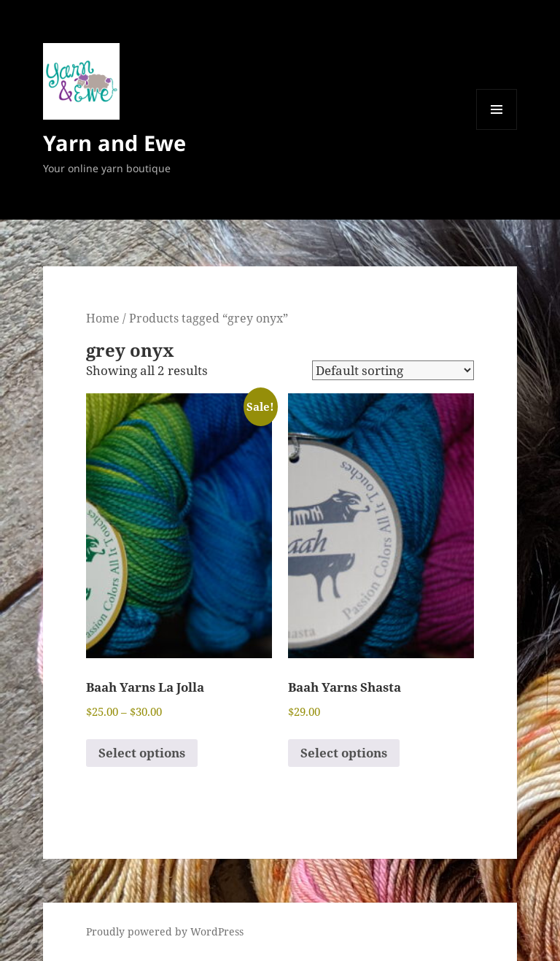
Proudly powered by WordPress (165, 931)
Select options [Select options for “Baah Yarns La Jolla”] (142, 753)
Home (103, 318)
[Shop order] (393, 370)
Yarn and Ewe (114, 143)
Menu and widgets (497, 130)
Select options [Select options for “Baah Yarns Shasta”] (344, 753)
